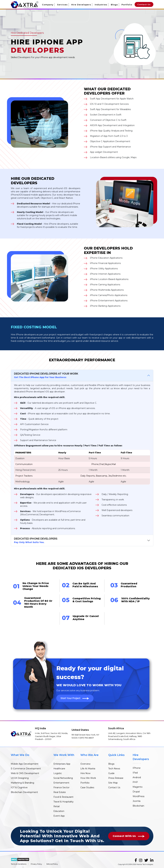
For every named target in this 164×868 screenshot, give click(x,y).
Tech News (114, 769)
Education (59, 811)
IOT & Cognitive (19, 787)
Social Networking (63, 778)
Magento (138, 787)
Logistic (58, 773)
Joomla (137, 801)
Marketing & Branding (22, 783)
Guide (111, 773)
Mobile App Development (25, 764)
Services (62, 5)
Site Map (113, 783)
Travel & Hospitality (63, 802)
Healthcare (59, 769)
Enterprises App (62, 764)
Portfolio (127, 5)
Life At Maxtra (88, 769)
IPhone (137, 768)
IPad (135, 773)
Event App (59, 816)
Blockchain (138, 806)
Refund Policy (52, 864)
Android (137, 777)
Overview (85, 764)
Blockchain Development (24, 792)
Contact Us (144, 4)
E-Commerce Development (26, 769)
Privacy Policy (36, 864)
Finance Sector (61, 787)
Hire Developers (81, 5)
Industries (101, 5)
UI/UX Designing (20, 778)
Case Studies (87, 787)
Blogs (114, 5)
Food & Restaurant (63, 797)
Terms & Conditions (19, 864)
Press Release (116, 778)
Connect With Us (129, 836)
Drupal (136, 792)
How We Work (88, 778)
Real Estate (60, 792)
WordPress (138, 796)
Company (48, 5)
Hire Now (85, 773)
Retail (56, 806)
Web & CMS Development (25, 773)
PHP (135, 782)
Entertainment (61, 783)
